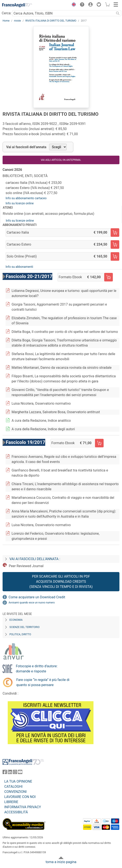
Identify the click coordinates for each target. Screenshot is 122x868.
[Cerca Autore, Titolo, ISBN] (63, 13)
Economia (16, 620)
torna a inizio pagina (61, 862)
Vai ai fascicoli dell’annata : (35, 559)
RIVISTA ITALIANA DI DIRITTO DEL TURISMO (51, 21)
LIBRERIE (11, 802)
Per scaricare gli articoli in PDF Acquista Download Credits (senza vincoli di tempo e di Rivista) (61, 582)
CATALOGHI (13, 787)
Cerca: (7, 13)
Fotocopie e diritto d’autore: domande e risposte (37, 669)
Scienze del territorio (25, 627)
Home (6, 21)
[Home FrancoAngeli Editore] (17, 5)
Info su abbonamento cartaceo (26, 198)
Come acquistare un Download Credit (37, 597)
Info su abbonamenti (19, 267)
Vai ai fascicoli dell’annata (26, 147)
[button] (73, 5)
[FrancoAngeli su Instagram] (15, 773)
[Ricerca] (118, 13)
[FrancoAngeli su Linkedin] (10, 773)
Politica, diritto (20, 634)
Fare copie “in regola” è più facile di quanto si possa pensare (43, 682)
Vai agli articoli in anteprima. (61, 160)
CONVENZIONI (15, 792)
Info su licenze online (20, 203)
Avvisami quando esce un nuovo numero (32, 603)
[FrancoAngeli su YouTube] (20, 773)
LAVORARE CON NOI (20, 797)
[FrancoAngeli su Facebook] (5, 773)
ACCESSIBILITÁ (16, 812)
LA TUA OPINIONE (18, 781)
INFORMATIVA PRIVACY (23, 807)
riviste (17, 21)
